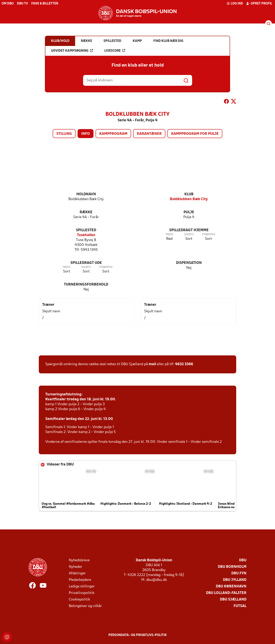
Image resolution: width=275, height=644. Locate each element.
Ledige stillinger (82, 587)
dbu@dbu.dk (156, 580)
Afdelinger (77, 573)
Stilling (64, 134)
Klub (189, 194)
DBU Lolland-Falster (226, 593)
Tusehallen (86, 235)
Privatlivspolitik (82, 593)
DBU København (231, 587)
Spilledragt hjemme (189, 230)
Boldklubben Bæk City (189, 199)
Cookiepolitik (79, 600)
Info (86, 134)
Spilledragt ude (86, 263)
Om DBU (8, 4)
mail (152, 364)
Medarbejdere (80, 580)
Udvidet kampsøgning (72, 51)
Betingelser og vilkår (85, 606)
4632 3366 (184, 364)
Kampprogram (113, 134)
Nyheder (76, 567)
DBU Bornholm (232, 567)
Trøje (169, 235)
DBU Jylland (235, 580)
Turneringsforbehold (86, 285)
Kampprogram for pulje (195, 134)
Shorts (189, 235)
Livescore (115, 51)
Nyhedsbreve (79, 560)
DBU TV (22, 4)
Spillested (86, 230)
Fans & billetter (45, 4)
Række (86, 212)
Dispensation (189, 263)
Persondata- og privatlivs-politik (138, 635)
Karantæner (149, 134)
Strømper (208, 235)
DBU (243, 560)
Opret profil (259, 3)
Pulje (189, 212)
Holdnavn (86, 194)
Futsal (240, 606)
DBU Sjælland (233, 600)
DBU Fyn (239, 573)
